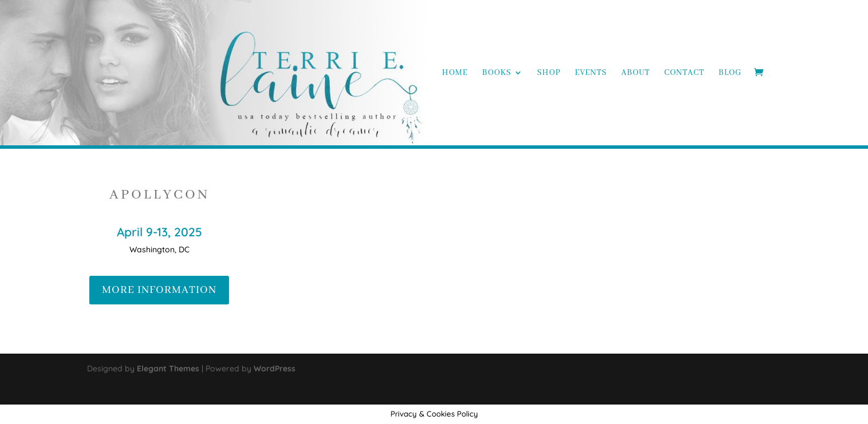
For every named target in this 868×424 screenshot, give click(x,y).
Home (455, 73)
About (636, 73)
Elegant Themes (168, 368)
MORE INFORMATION (159, 290)
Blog (730, 73)
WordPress (275, 368)
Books (497, 73)
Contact (684, 73)
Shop (549, 73)
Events (591, 73)
